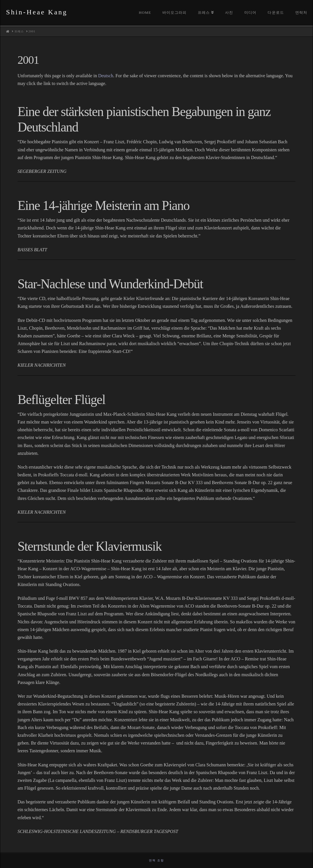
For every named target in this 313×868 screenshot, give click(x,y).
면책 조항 (156, 860)
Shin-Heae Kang (37, 12)
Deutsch (105, 76)
